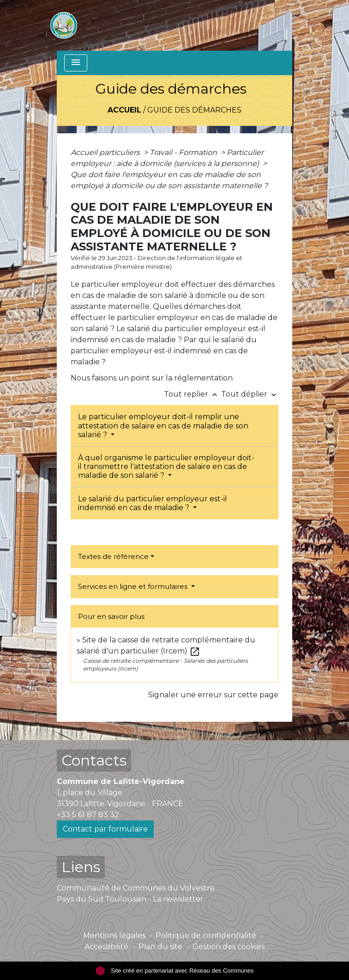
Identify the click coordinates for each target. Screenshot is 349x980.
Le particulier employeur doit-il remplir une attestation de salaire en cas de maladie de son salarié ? (163, 425)
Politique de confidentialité (206, 935)
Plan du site (160, 947)
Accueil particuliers (106, 152)
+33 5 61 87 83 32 (88, 815)
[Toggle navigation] (76, 63)
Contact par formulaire (105, 829)
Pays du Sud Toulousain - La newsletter (130, 899)
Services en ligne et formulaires (134, 586)
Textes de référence (113, 556)
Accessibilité (106, 947)
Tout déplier (250, 394)
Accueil (124, 110)
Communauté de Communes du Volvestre (136, 888)
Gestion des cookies (229, 947)
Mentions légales (114, 935)
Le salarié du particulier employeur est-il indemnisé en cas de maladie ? (153, 503)
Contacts (94, 760)
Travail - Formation (184, 152)
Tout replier (193, 394)
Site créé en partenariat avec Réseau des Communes (175, 971)
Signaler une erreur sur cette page (213, 695)
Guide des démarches (194, 110)
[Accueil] (64, 25)
